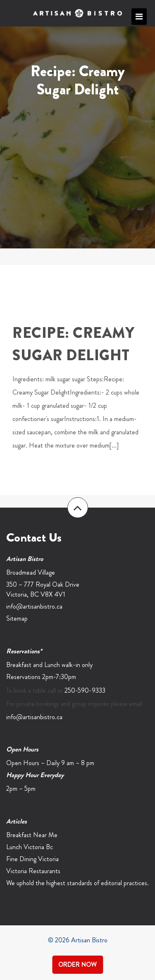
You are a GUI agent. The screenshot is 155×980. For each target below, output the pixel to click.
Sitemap (17, 618)
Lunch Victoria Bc (30, 847)
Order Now (77, 964)
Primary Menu (139, 17)
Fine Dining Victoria (32, 859)
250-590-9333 (85, 690)
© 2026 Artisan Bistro (78, 940)
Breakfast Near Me (32, 835)
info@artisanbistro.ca (34, 606)
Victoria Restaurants (33, 871)
